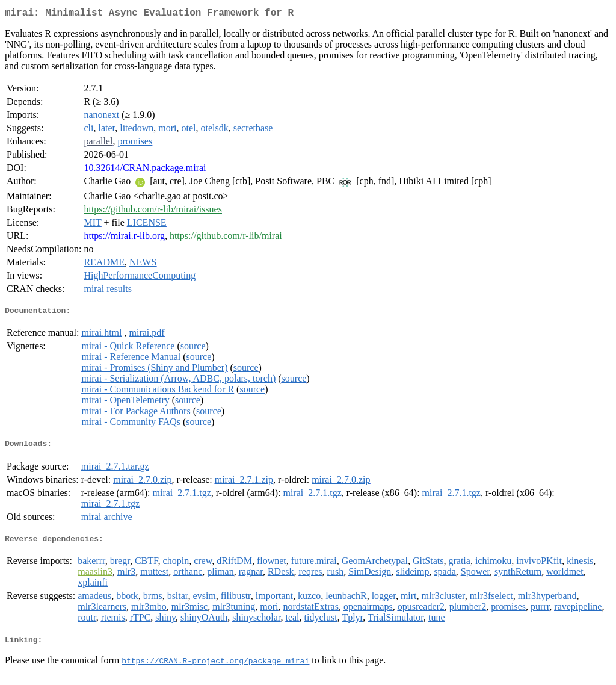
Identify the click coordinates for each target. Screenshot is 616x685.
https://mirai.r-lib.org (124, 238)
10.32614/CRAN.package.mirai (145, 170)
